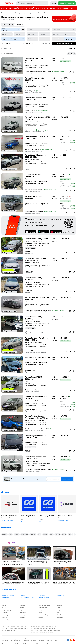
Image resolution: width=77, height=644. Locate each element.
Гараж (72, 8)
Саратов (59, 605)
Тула (58, 610)
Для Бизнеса (5, 598)
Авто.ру (9, 3)
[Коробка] (19, 34)
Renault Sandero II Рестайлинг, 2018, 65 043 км (36, 138)
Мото (37, 8)
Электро (31, 8)
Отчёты (43, 8)
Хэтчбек (17, 534)
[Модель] (39, 29)
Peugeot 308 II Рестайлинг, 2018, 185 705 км (37, 298)
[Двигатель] (32, 34)
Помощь (23, 595)
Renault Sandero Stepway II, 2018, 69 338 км (38, 118)
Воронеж (4, 617)
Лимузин (58, 534)
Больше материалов (9, 589)
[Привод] (45, 34)
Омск (40, 610)
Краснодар (23, 615)
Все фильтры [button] (6, 44)
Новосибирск (43, 608)
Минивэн (45, 534)
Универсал (33, 534)
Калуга (22, 610)
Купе (39, 534)
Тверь (59, 608)
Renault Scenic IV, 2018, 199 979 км (34, 197)
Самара (41, 617)
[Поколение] (64, 29)
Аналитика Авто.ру (44, 598)
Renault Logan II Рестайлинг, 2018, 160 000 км (36, 156)
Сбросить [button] (46, 44)
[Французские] (11, 29)
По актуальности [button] (8, 54)
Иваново (23, 605)
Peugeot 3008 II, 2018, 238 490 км (33, 176)
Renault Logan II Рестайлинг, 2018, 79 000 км (36, 437)
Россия (4, 605)
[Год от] (7, 39)
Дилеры (5, 492)
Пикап (51, 534)
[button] (75, 48)
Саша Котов (60, 595)
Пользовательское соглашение (11, 641)
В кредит (4, 534)
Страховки (66, 8)
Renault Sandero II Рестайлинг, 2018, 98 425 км (36, 339)
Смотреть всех (6, 528)
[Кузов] (7, 34)
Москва (4, 608)
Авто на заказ (13, 8)
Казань (22, 608)
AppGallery (56, 232)
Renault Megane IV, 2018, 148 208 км (34, 79)
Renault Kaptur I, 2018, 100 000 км (33, 279)
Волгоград (5, 615)
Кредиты (49, 8)
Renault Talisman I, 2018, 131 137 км (34, 60)
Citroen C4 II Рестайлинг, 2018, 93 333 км (37, 398)
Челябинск (60, 615)
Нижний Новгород (44, 605)
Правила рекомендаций (29, 641)
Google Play (43, 232)
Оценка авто (57, 8)
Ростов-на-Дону (43, 615)
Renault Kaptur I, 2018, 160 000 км (33, 318)
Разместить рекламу (8, 595)
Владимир (5, 613)
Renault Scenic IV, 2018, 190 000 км (34, 378)
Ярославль (60, 617)
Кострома (23, 613)
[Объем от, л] (58, 34)
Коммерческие (23, 8)
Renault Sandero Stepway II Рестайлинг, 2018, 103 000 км (36, 417)
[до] (70, 34)
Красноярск (24, 617)
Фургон (64, 534)
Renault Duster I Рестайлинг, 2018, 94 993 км (36, 99)
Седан (11, 534)
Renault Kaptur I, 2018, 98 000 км (38, 239)
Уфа (58, 613)
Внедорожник (25, 534)
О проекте (42, 595)
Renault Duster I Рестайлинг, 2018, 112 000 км (36, 259)
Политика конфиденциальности (48, 641)
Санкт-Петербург (7, 610)
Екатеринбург (6, 620)
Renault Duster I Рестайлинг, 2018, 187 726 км (36, 458)
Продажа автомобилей (7, 13)
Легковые (4, 8)
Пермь (41, 613)
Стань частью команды (27, 598)
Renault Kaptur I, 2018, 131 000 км (38, 358)
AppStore (31, 232)
